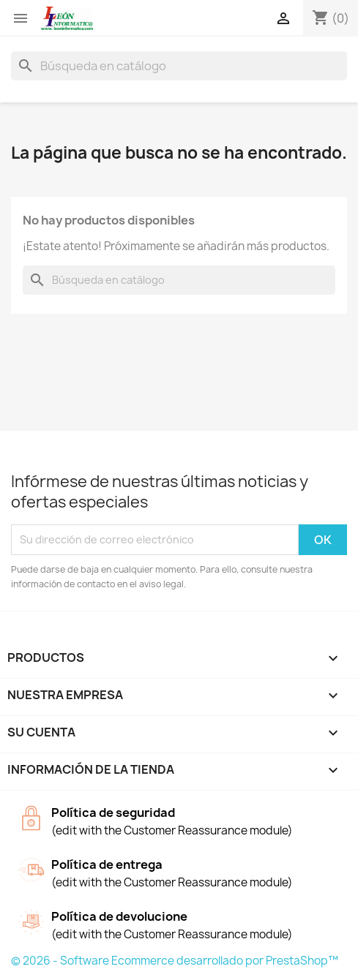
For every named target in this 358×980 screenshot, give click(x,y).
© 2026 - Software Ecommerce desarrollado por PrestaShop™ (175, 961)
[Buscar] (179, 66)
